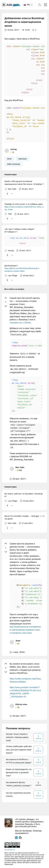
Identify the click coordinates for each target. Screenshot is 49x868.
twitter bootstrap (14, 164)
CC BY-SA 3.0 (10, 850)
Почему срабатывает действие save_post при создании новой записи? (19, 750)
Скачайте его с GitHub (20, 323)
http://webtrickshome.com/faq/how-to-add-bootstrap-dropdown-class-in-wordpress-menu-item (26, 630)
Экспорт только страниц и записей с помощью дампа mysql (17, 737)
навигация (22, 159)
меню (9, 159)
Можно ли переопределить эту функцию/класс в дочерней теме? (19, 772)
